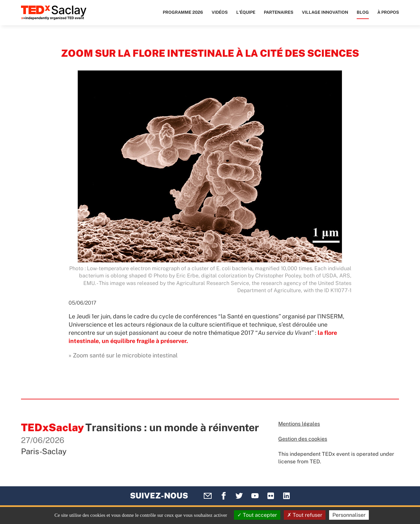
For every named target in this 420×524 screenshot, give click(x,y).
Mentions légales (299, 424)
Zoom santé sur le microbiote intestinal (125, 355)
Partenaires (279, 12)
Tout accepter (257, 515)
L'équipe (246, 12)
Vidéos (220, 12)
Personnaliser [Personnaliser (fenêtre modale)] (349, 515)
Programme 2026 (183, 12)
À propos (388, 12)
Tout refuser (305, 515)
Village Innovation (325, 12)
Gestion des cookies (303, 439)
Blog (363, 12)
